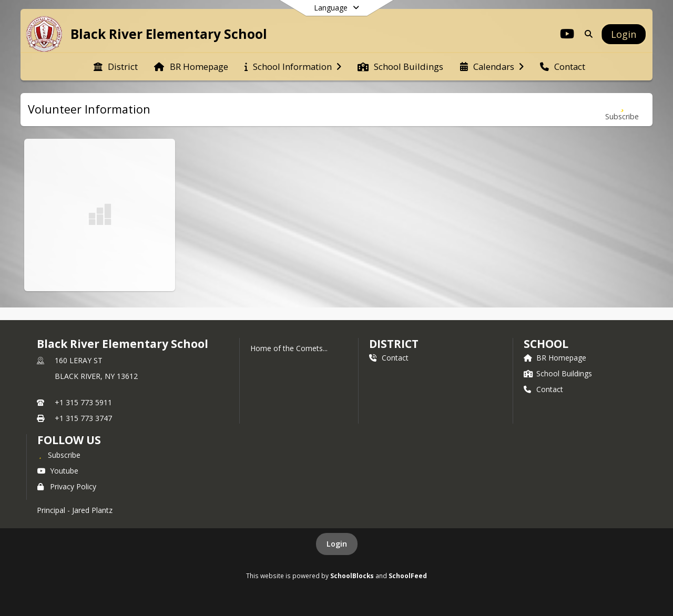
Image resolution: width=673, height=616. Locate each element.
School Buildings (558, 373)
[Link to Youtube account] (567, 35)
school (546, 344)
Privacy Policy (67, 486)
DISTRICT (394, 344)
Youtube (58, 471)
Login (337, 544)
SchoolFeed (408, 576)
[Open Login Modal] (624, 34)
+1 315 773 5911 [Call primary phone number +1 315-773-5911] (83, 402)
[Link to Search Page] (587, 34)
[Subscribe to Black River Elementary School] (59, 455)
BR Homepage (555, 358)
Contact (389, 358)
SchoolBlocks (352, 576)
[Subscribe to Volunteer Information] (622, 110)
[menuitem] (116, 67)
